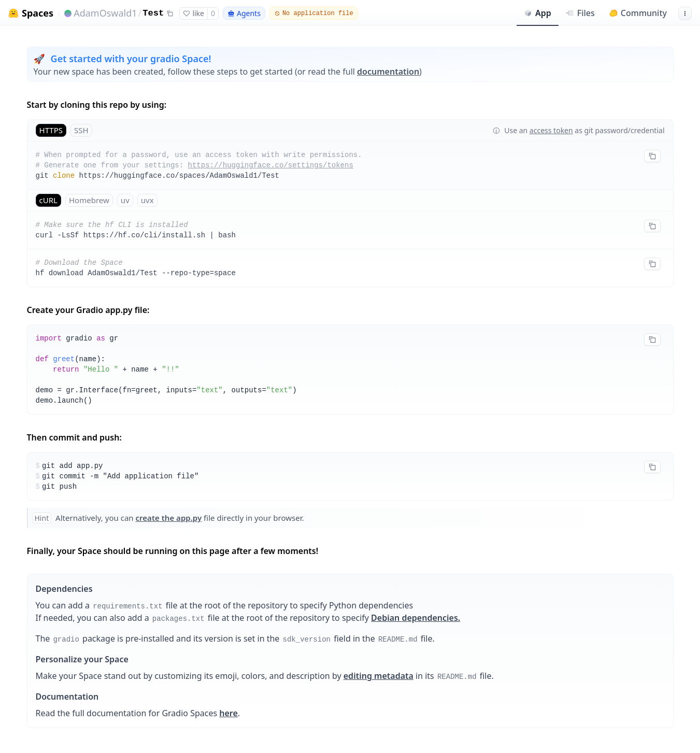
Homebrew (89, 200)
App (538, 13)
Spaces (38, 13)
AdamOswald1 (105, 13)
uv (125, 200)
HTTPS (51, 130)
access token (551, 130)
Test (153, 13)
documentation (388, 72)
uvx (147, 200)
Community (638, 13)
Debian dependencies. (416, 618)
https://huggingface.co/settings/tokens (271, 165)
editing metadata (378, 676)
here (228, 713)
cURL (48, 200)
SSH (81, 130)
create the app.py (169, 518)
